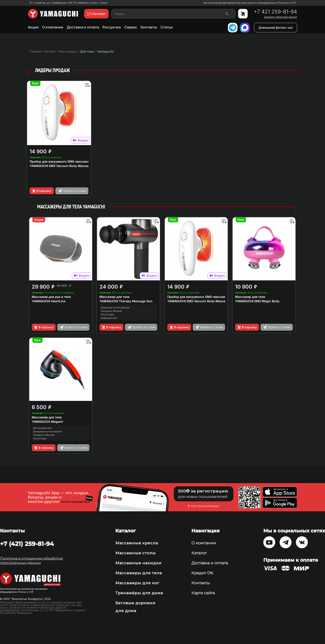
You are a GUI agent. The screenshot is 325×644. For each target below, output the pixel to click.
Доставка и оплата (83, 27)
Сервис (131, 27)
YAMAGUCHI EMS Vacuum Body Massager (61, 166)
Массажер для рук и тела (51, 297)
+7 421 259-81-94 (275, 12)
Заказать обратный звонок (280, 17)
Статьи (167, 27)
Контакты (149, 27)
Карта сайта (203, 593)
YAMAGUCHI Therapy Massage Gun (126, 301)
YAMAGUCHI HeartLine (49, 301)
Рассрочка (112, 27)
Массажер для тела (114, 297)
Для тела (87, 51)
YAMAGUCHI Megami (47, 422)
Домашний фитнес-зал (276, 27)
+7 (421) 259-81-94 (27, 544)
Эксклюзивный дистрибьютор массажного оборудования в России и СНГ (250, 3)
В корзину (42, 191)
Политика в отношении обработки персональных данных (32, 561)
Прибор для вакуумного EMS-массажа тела (63, 161)
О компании (53, 27)
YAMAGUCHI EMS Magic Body (257, 301)
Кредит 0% (202, 573)
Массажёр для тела (47, 417)
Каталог (199, 553)
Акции (33, 27)
